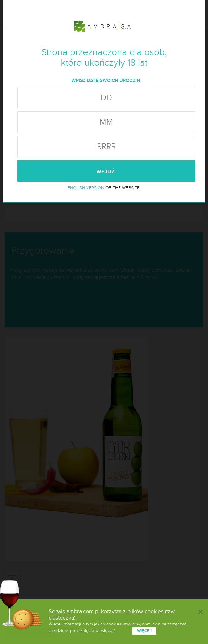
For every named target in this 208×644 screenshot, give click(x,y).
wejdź (106, 171)
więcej (144, 631)
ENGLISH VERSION (86, 188)
